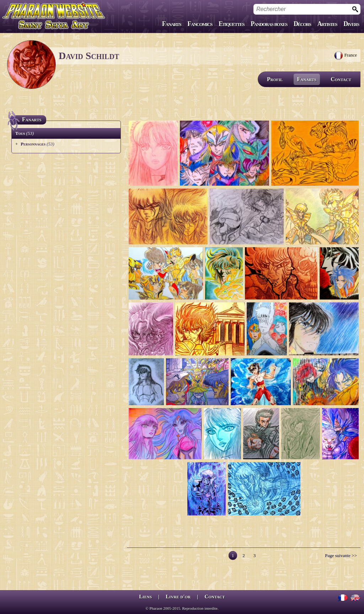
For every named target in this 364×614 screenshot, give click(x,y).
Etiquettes (231, 24)
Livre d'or (178, 597)
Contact (341, 79)
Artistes (327, 24)
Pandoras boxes (269, 24)
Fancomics (200, 24)
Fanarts (172, 24)
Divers (351, 24)
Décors (302, 24)
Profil (275, 79)
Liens (145, 597)
